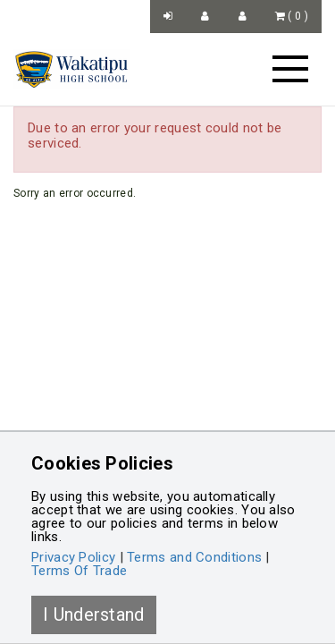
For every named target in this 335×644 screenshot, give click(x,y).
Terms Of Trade (79, 571)
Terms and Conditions (194, 557)
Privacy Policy (73, 557)
